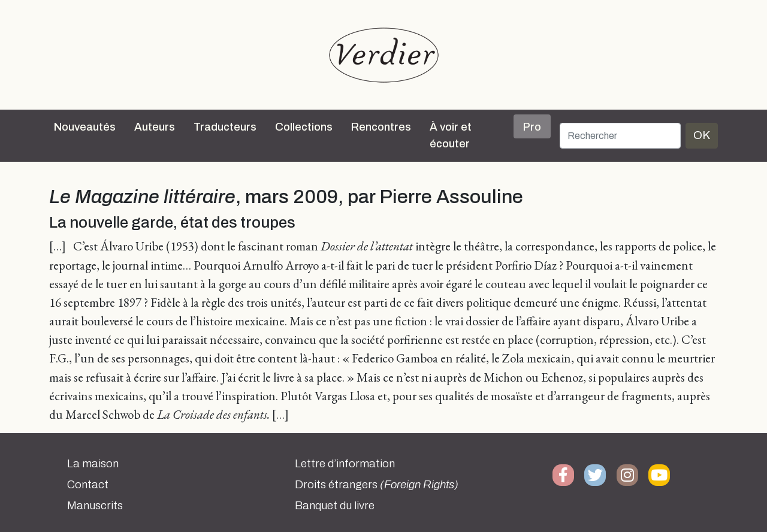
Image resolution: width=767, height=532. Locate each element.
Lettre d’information (345, 464)
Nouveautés (85, 127)
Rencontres (381, 127)
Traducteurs (225, 127)
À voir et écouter (451, 135)
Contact (88, 485)
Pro (532, 127)
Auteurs (155, 127)
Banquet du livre (335, 506)
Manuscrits (95, 506)
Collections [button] (304, 127)
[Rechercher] (620, 136)
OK (702, 135)
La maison (93, 464)
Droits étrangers (377, 485)
